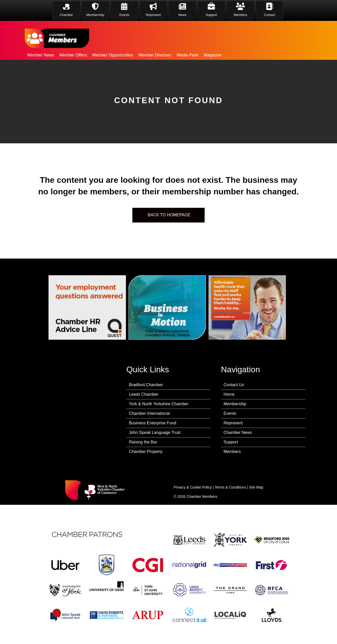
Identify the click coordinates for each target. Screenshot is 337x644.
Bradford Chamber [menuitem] (146, 385)
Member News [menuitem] (41, 55)
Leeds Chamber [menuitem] (144, 394)
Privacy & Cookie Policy (193, 487)
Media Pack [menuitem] (188, 55)
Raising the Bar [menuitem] (143, 442)
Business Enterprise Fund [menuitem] (153, 423)
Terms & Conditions (230, 487)
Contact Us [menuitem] (234, 385)
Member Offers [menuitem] (73, 55)
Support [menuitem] (231, 442)
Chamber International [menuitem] (149, 413)
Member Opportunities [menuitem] (113, 55)
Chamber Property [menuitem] (146, 452)
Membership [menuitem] (235, 404)
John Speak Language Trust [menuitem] (155, 432)
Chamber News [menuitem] (238, 432)
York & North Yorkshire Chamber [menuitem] (159, 404)
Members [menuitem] (232, 452)
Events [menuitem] (230, 413)
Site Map (256, 487)
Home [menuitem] (229, 394)
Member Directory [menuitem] (155, 55)
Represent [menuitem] (233, 423)
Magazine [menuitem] (213, 55)
